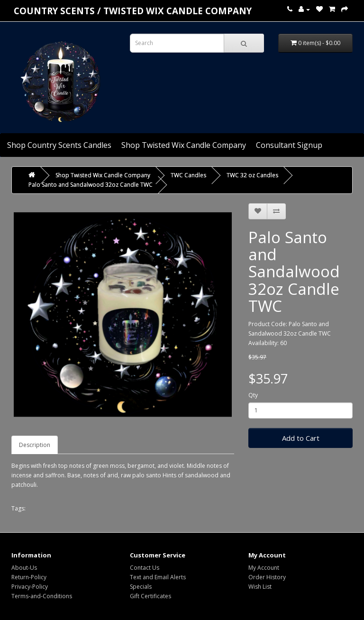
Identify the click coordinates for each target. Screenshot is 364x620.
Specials (141, 587)
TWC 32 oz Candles (252, 175)
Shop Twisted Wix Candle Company (184, 145)
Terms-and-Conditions (42, 596)
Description (35, 445)
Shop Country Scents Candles (59, 145)
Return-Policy (29, 577)
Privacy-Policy (30, 587)
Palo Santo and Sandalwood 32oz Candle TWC (91, 185)
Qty (253, 395)
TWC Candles (188, 175)
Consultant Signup (289, 145)
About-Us (24, 568)
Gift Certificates (150, 596)
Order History (267, 577)
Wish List (260, 587)
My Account (264, 568)
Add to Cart (301, 438)
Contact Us (145, 568)
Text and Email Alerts (158, 577)
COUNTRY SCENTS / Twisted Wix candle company (133, 11)
